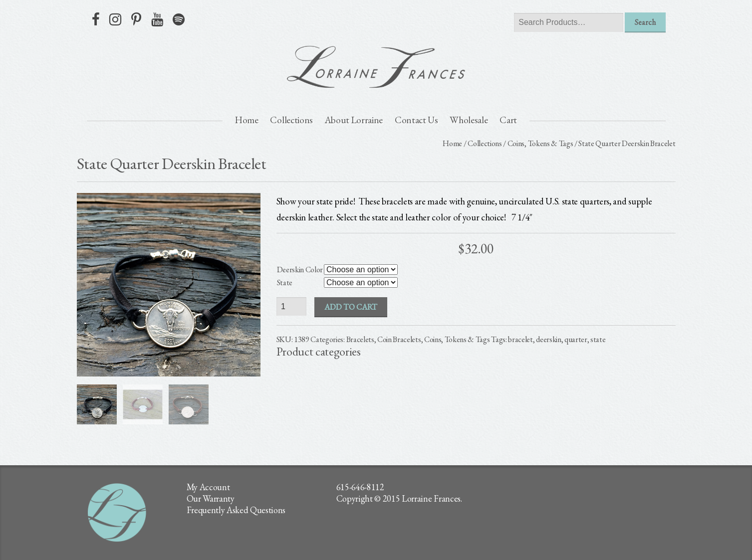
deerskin (548, 339)
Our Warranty (211, 498)
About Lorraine (354, 120)
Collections (291, 120)
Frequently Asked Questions (236, 510)
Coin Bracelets (399, 339)
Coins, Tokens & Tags (540, 143)
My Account (208, 487)
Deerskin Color (300, 270)
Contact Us (416, 120)
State (285, 282)
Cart (508, 120)
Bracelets (360, 339)
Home (247, 120)
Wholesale (469, 120)
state (598, 339)
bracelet (520, 339)
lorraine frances (376, 67)
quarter (576, 339)
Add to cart (351, 307)
